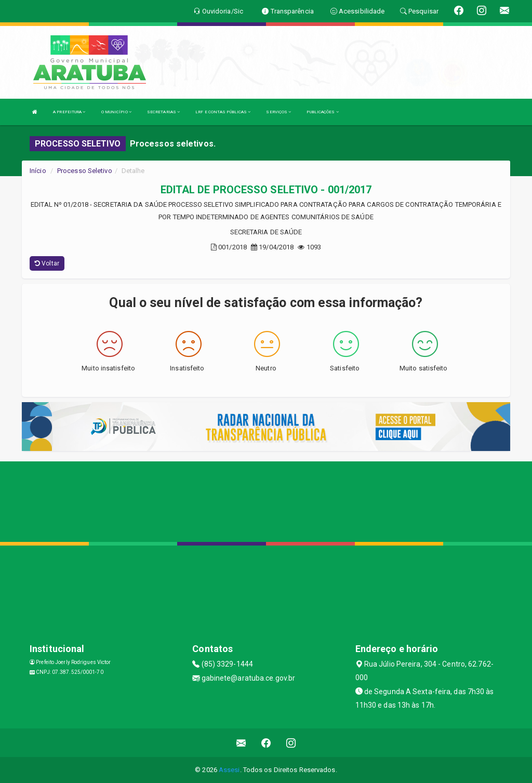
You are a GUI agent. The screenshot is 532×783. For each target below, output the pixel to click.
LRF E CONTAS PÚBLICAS (223, 112)
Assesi (229, 770)
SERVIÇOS (278, 112)
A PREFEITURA (69, 112)
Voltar (47, 263)
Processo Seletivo (85, 171)
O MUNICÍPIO (116, 112)
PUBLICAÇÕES (322, 112)
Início (38, 171)
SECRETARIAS (163, 112)
